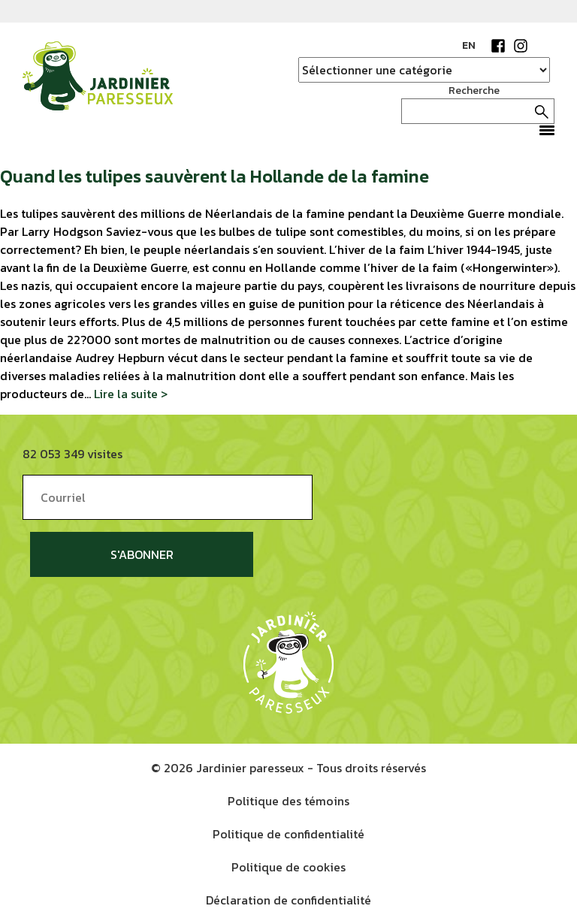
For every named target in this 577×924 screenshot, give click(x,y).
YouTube (543, 46)
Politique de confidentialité (288, 834)
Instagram (521, 46)
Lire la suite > (131, 394)
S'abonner (142, 554)
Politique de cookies (288, 867)
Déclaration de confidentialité (288, 900)
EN (469, 45)
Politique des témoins (288, 801)
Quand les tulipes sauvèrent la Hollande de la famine (214, 176)
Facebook (498, 46)
